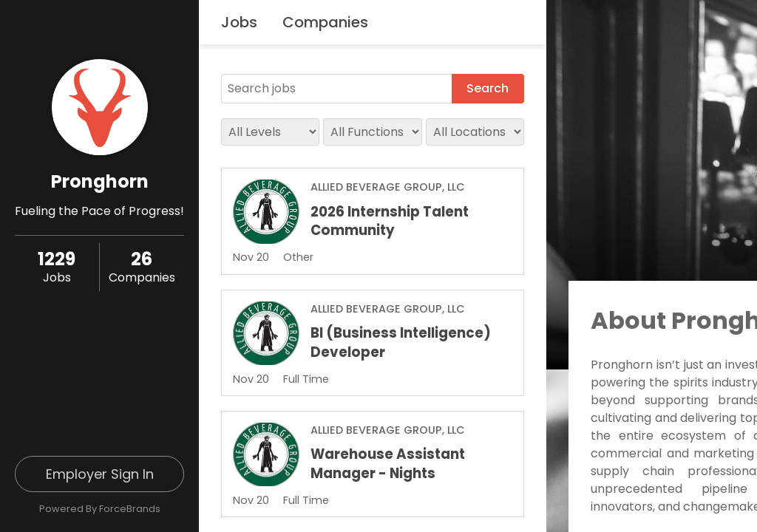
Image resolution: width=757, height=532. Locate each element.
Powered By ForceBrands (100, 509)
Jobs (239, 22)
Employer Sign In (100, 474)
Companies (325, 22)
